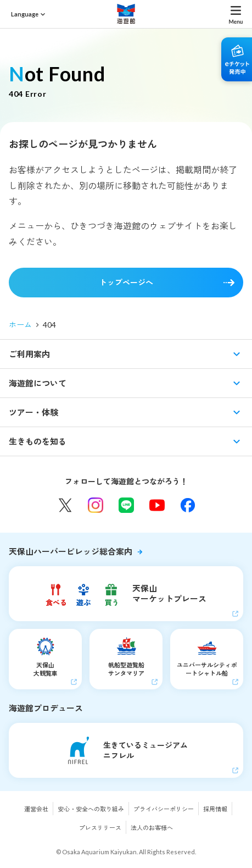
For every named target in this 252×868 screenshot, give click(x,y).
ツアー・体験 (33, 412)
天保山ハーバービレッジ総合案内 (71, 551)
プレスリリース (100, 828)
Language (25, 14)
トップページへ (126, 282)
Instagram (96, 505)
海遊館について (38, 383)
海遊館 (126, 14)
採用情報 (215, 809)
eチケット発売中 (237, 59)
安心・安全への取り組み (91, 809)
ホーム (20, 325)
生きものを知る (38, 441)
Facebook (188, 505)
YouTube (157, 505)
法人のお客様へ (152, 828)
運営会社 (36, 809)
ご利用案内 (29, 354)
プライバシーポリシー (164, 809)
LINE (126, 505)
